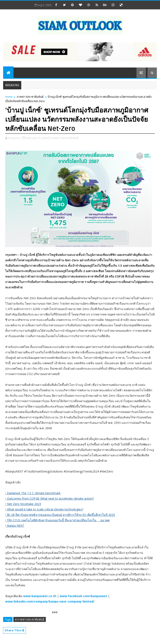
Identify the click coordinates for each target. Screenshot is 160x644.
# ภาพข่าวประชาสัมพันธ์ (30, 619)
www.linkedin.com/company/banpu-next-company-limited (49, 601)
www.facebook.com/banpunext (83, 596)
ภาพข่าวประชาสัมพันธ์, (65, 138)
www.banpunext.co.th (40, 596)
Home (9, 97)
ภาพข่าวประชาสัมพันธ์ (30, 97)
